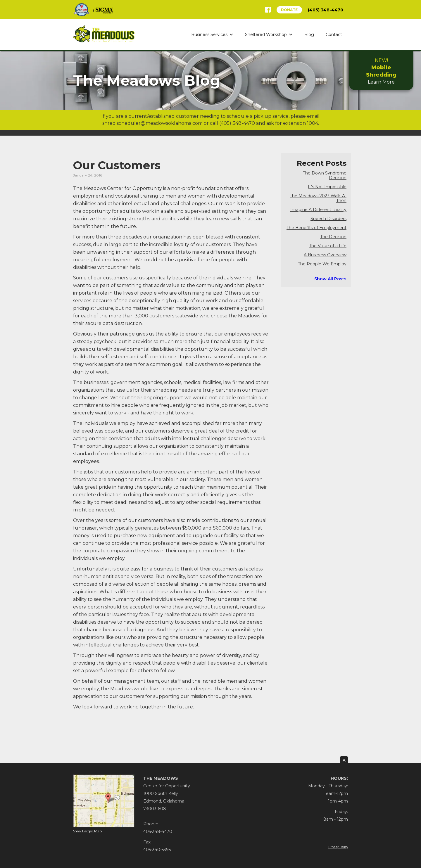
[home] (104, 34)
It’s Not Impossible (327, 187)
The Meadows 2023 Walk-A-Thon (318, 198)
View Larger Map (87, 831)
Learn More (381, 71)
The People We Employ (322, 264)
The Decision (333, 237)
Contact (334, 34)
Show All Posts (330, 279)
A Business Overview (325, 255)
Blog (309, 34)
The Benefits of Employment (316, 228)
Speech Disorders (328, 219)
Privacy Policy (338, 847)
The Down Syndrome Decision (325, 175)
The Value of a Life (328, 246)
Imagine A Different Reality (318, 210)
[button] (212, 34)
